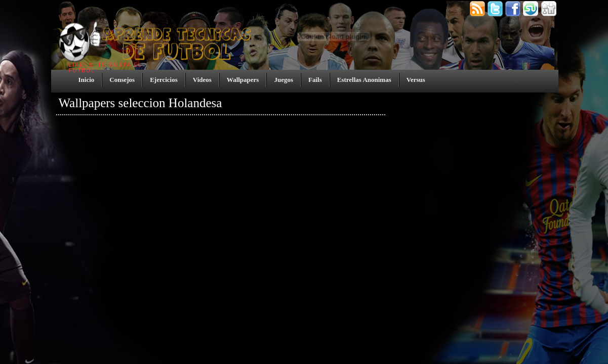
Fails (315, 80)
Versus (416, 80)
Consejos (122, 80)
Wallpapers (243, 80)
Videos (202, 80)
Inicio (87, 80)
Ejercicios (164, 80)
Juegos (283, 80)
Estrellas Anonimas (364, 80)
